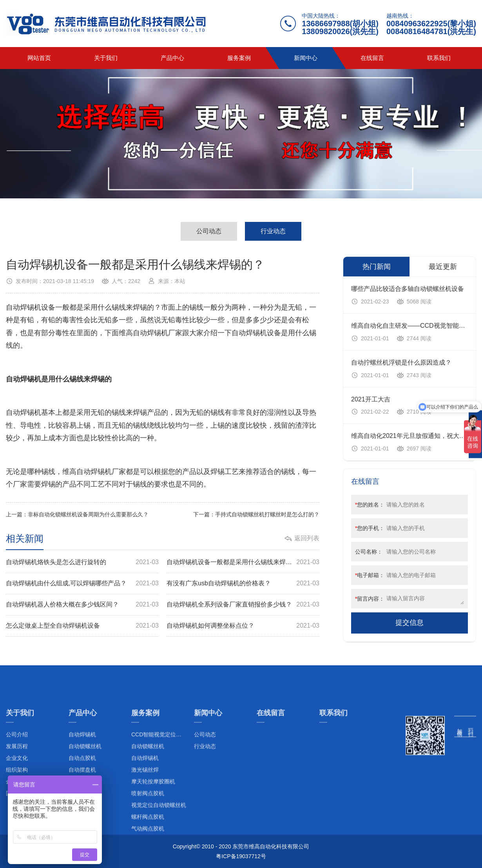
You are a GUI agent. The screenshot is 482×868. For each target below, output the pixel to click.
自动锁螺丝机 (148, 797)
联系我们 (439, 58)
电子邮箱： (370, 575)
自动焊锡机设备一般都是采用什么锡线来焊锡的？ (243, 562)
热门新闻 (377, 267)
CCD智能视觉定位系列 (159, 785)
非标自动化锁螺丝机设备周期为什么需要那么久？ (88, 514)
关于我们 (106, 58)
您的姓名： (370, 505)
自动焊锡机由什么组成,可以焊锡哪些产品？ (82, 584)
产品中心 (172, 58)
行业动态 (273, 231)
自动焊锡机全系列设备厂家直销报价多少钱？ (243, 605)
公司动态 (209, 231)
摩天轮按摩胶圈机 (153, 832)
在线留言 (372, 58)
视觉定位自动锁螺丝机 (159, 855)
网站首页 (39, 58)
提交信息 (410, 623)
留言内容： (370, 599)
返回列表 (307, 538)
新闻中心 (306, 58)
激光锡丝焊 (145, 820)
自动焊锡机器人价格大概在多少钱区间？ (82, 605)
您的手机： (370, 528)
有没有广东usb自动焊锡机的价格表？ (243, 584)
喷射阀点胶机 (148, 844)
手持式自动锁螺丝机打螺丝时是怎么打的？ (267, 514)
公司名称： (369, 552)
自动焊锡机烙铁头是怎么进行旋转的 (82, 562)
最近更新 (443, 267)
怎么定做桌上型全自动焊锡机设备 (82, 626)
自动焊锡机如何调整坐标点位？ (243, 626)
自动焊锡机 (145, 808)
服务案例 (239, 58)
